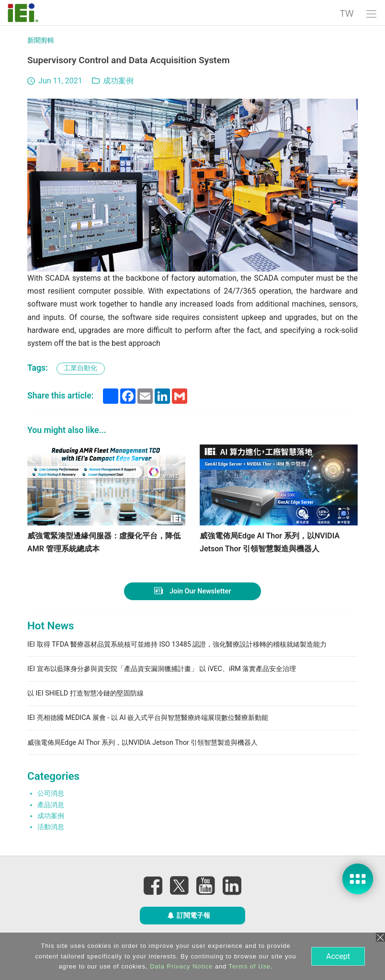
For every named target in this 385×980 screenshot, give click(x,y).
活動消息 (51, 827)
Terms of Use (250, 966)
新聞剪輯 (41, 40)
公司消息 (51, 793)
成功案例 (118, 81)
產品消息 (51, 805)
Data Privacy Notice (181, 966)
